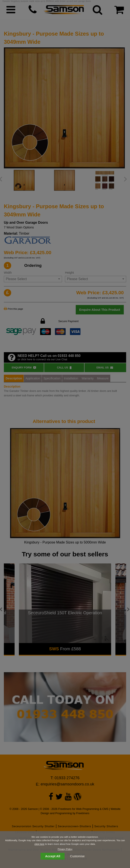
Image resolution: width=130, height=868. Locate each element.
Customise (77, 856)
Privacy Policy (65, 849)
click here (39, 844)
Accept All (53, 856)
